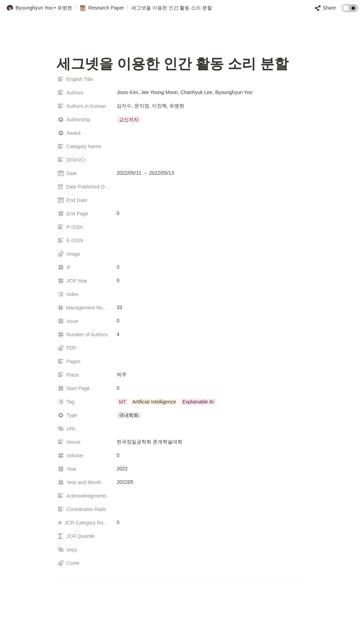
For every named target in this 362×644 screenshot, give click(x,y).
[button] (39, 8)
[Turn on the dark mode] (350, 10)
